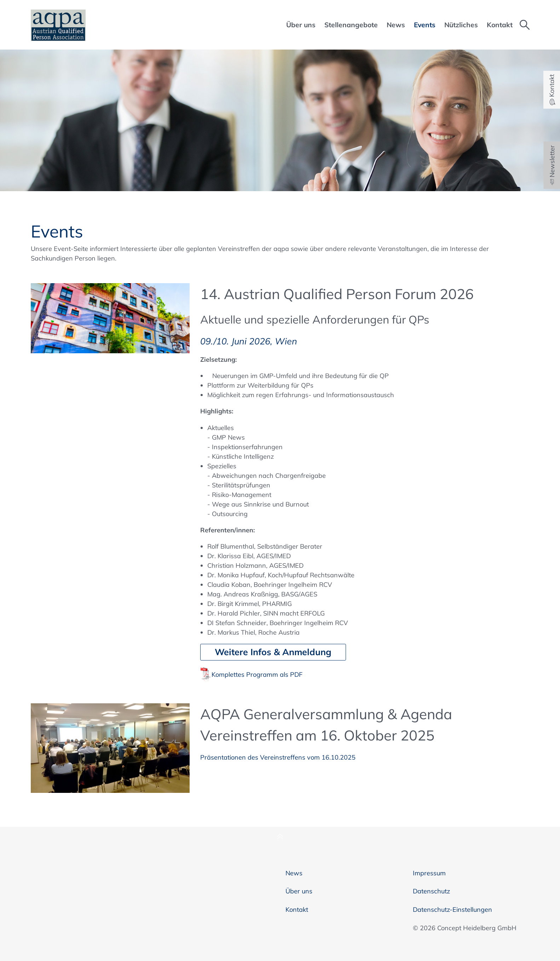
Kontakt (297, 909)
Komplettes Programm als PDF (257, 674)
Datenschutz (431, 891)
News (294, 873)
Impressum (429, 873)
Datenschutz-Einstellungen (452, 909)
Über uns (299, 891)
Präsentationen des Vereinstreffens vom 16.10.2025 (278, 757)
